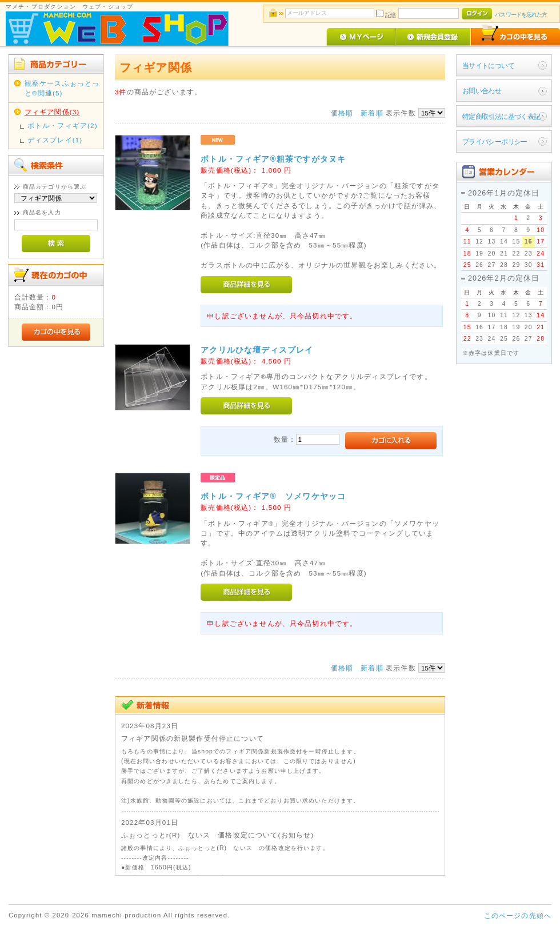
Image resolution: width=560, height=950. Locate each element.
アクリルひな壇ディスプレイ (257, 350)
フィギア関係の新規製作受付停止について (193, 738)
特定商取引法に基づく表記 (501, 116)
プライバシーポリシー (495, 141)
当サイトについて (488, 65)
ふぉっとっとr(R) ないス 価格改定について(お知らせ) (217, 835)
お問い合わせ (482, 91)
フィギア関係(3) (52, 112)
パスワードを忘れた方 (521, 15)
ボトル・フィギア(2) (63, 125)
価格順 (342, 113)
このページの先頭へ (518, 915)
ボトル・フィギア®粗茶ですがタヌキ (273, 159)
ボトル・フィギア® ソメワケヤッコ (273, 496)
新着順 (372, 113)
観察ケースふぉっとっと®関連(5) (62, 88)
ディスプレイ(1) (55, 140)
